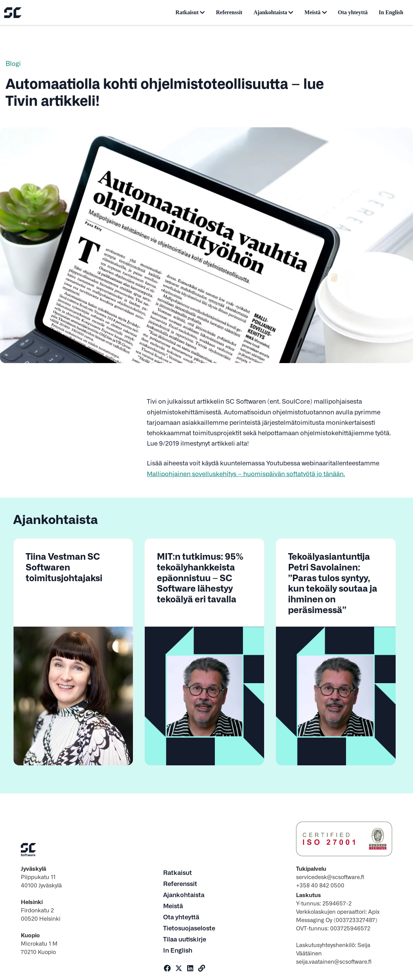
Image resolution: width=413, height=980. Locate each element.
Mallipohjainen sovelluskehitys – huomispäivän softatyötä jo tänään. (246, 473)
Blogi (13, 63)
